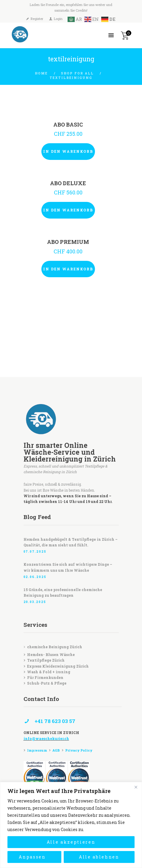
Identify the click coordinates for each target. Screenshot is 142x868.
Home (41, 73)
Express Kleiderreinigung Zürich (58, 666)
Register (37, 19)
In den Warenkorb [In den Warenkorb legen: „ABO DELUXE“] (68, 210)
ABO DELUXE (68, 183)
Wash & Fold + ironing (49, 672)
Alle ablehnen (99, 857)
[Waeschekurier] (71, 347)
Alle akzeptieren (71, 842)
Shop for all (77, 73)
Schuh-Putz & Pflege (47, 683)
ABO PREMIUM (68, 242)
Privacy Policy (79, 750)
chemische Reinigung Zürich (55, 647)
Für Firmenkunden (45, 677)
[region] (71, 825)
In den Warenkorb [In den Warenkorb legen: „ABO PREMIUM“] (68, 269)
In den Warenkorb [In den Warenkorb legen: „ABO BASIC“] (68, 151)
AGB (56, 750)
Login (58, 19)
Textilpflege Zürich (46, 660)
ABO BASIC (68, 125)
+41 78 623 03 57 (55, 721)
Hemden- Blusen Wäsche (51, 654)
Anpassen (32, 857)
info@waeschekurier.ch (46, 738)
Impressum (37, 750)
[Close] (136, 787)
